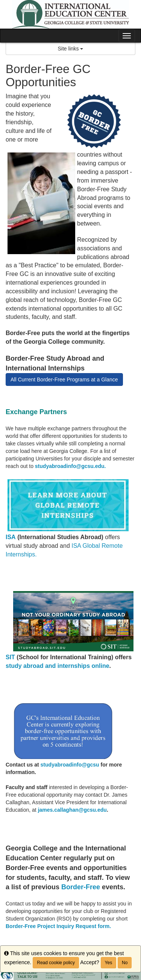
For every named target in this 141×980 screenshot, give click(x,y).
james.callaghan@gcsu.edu (72, 810)
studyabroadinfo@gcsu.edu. (70, 466)
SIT (10, 657)
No (125, 963)
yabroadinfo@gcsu (75, 765)
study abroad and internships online (58, 666)
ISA (11, 537)
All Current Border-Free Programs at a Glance (64, 380)
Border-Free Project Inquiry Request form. (58, 926)
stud (46, 765)
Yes (109, 963)
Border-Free (81, 887)
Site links (71, 49)
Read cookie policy (56, 963)
